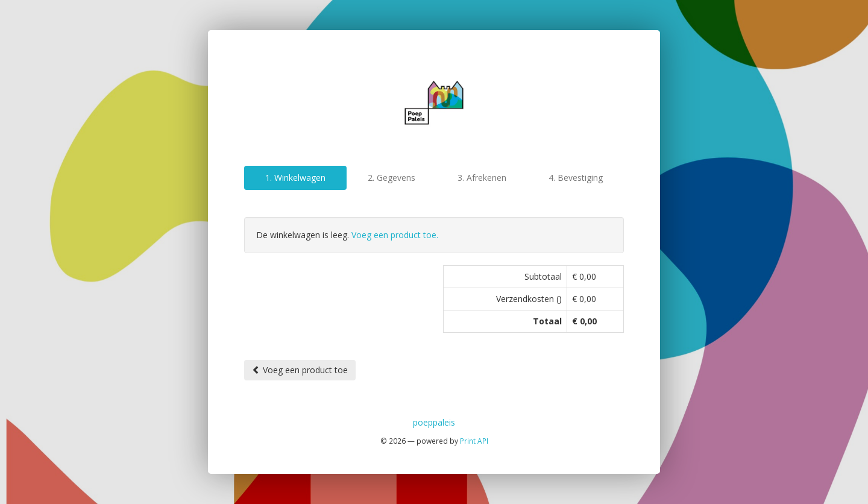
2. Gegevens (392, 178)
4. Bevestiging (576, 178)
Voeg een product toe (300, 370)
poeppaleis (434, 422)
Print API (474, 441)
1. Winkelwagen (295, 178)
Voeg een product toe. (395, 235)
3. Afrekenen (482, 178)
